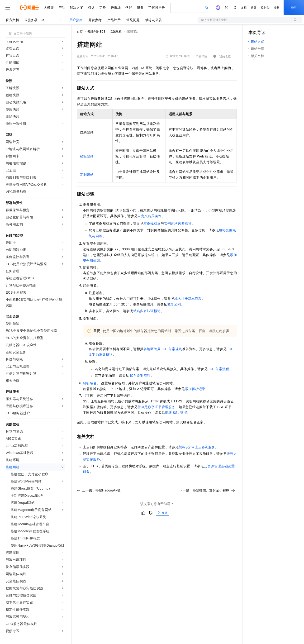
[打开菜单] (8, 8)
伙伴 (129, 8)
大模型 (49, 8)
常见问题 (133, 20)
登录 (294, 8)
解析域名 (90, 383)
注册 (276, 8)
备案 (254, 8)
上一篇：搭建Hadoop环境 (99, 490)
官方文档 (12, 20)
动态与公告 (154, 20)
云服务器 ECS (35, 20)
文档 (244, 8)
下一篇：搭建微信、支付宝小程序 (207, 490)
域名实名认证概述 (147, 311)
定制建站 (87, 175)
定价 (103, 8)
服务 (140, 8)
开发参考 (95, 20)
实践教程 (116, 32)
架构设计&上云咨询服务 (197, 447)
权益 (91, 8)
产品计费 (114, 20)
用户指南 (76, 20)
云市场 (116, 8)
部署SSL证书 (176, 413)
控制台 (265, 8)
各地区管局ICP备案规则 (163, 349)
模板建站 (87, 156)
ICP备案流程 (219, 369)
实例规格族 (152, 224)
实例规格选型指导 (178, 224)
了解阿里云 (157, 8)
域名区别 (174, 304)
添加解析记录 (195, 389)
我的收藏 (225, 57)
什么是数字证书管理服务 (156, 407)
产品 (62, 8)
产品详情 (201, 56)
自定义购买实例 (150, 216)
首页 (80, 32)
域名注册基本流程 (188, 299)
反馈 (162, 513)
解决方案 (76, 8)
